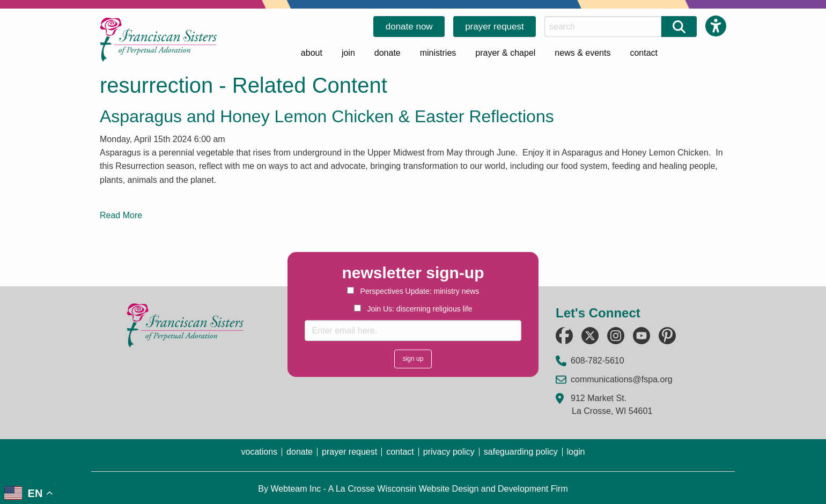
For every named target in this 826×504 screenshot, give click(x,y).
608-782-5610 (598, 361)
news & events (582, 53)
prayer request (495, 27)
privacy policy (449, 452)
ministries (438, 53)
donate (388, 53)
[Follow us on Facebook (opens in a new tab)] (564, 336)
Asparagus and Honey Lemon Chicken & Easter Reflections (327, 116)
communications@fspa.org (622, 379)
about (312, 53)
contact (644, 53)
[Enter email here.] (413, 331)
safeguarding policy (521, 452)
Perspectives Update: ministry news (413, 291)
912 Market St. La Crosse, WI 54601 (611, 405)
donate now (409, 27)
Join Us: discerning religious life (413, 309)
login (576, 452)
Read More (121, 215)
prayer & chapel (505, 53)
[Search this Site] (603, 27)
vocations (259, 452)
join (348, 53)
